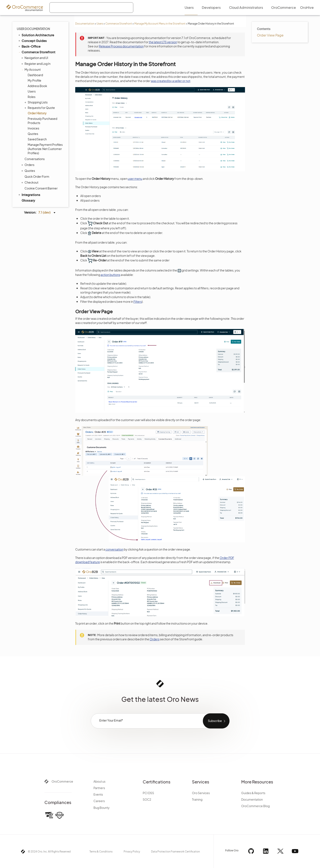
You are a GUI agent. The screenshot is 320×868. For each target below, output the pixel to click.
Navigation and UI (35, 58)
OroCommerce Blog (255, 806)
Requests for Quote (40, 108)
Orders (28, 165)
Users (100, 24)
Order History (37, 113)
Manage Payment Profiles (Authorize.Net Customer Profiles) (45, 149)
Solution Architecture (36, 35)
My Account (32, 69)
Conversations (35, 159)
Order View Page (270, 35)
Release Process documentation (121, 46)
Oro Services (201, 793)
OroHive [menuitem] (307, 7)
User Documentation (33, 29)
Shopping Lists (37, 102)
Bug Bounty (102, 808)
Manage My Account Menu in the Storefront (160, 24)
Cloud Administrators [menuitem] (246, 7)
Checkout (30, 182)
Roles (32, 97)
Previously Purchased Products (42, 121)
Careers (99, 801)
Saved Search (37, 139)
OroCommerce (62, 781)
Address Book (37, 86)
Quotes (33, 134)
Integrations (29, 194)
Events (98, 794)
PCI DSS (148, 793)
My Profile (34, 80)
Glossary (28, 200)
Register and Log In (36, 64)
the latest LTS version (163, 42)
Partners (99, 788)
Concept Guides (32, 40)
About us (99, 781)
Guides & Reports (253, 793)
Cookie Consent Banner (41, 188)
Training (197, 799)
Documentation (85, 24)
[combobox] (91, 8)
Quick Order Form (37, 176)
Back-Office (29, 46)
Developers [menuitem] (211, 7)
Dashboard (35, 75)
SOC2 (147, 799)
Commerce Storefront (119, 24)
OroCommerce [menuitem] (284, 7)
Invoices (33, 128)
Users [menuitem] (189, 7)
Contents (264, 29)
